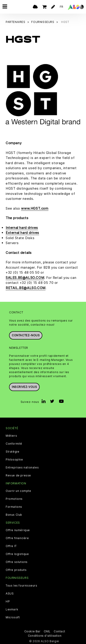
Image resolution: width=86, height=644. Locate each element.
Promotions (14, 499)
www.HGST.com (35, 208)
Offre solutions (17, 562)
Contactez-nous (26, 335)
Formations (14, 507)
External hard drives (22, 232)
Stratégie (12, 451)
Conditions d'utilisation (45, 635)
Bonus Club (14, 515)
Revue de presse (18, 475)
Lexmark (12, 609)
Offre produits (16, 570)
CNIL (47, 631)
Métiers (11, 436)
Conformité (14, 443)
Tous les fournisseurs (21, 585)
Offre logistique (17, 554)
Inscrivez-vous (24, 386)
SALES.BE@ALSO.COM (25, 277)
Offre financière (17, 538)
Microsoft (13, 617)
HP (8, 601)
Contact (59, 631)
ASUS (10, 593)
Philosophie (14, 459)
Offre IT (11, 546)
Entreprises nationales (22, 467)
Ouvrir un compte (18, 491)
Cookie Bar (32, 631)
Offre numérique (18, 530)
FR (62, 7)
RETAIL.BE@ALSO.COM (26, 288)
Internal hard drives (22, 227)
